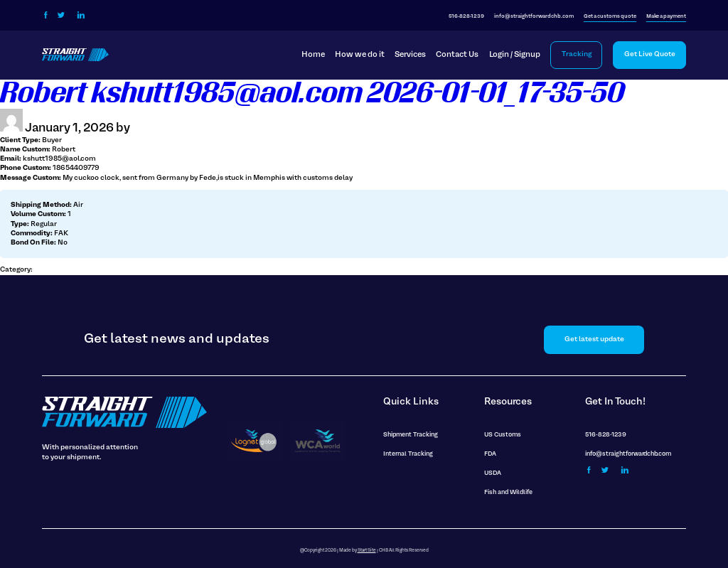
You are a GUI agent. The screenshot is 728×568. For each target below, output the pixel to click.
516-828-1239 (466, 16)
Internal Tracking (408, 454)
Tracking (577, 54)
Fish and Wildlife (508, 493)
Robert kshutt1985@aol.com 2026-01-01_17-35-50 (312, 93)
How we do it (360, 55)
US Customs (503, 435)
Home (313, 55)
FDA (490, 454)
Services (410, 55)
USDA (493, 473)
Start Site (367, 550)
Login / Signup (515, 55)
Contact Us (457, 55)
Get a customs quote (610, 16)
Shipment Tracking (411, 435)
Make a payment (666, 16)
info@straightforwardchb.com (534, 16)
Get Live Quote (650, 54)
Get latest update (594, 339)
